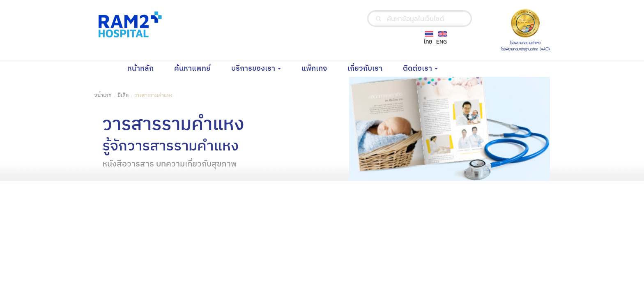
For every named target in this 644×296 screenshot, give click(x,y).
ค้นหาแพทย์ (198, 68)
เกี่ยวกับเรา (370, 68)
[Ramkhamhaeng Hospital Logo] (129, 24)
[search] (378, 18)
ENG (442, 42)
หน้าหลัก (146, 68)
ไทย (428, 42)
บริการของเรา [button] (256, 69)
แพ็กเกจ (319, 68)
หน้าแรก (103, 95)
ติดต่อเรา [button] (420, 69)
